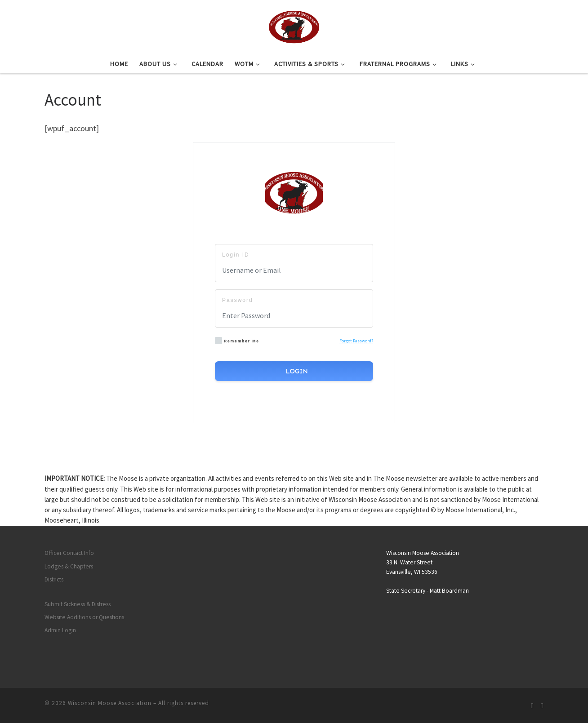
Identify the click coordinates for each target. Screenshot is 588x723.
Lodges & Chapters (69, 566)
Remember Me (237, 341)
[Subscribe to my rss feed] (532, 706)
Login (296, 371)
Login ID (236, 255)
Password (238, 300)
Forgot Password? (356, 341)
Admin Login (60, 630)
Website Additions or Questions (84, 617)
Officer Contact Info (69, 553)
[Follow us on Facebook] (542, 706)
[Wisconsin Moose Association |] (294, 26)
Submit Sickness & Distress (78, 604)
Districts (54, 579)
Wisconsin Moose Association (110, 703)
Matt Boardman (449, 591)
